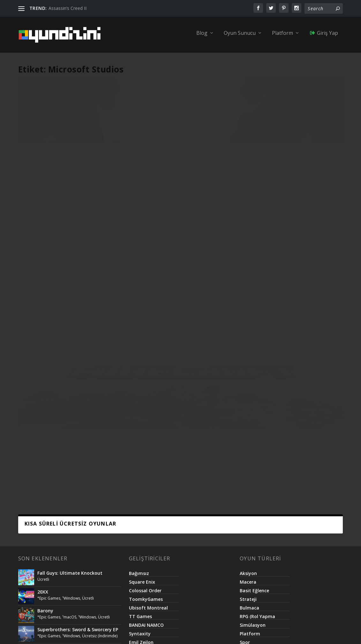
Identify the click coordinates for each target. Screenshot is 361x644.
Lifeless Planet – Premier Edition (73, 407)
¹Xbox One (93, 171)
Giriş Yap (324, 37)
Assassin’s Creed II (68, 8)
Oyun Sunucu (240, 37)
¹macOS (69, 335)
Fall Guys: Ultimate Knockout (70, 291)
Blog (202, 37)
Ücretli (30, 178)
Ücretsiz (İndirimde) (100, 354)
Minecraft (260, 164)
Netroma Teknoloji (168, 632)
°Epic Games (49, 317)
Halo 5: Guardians (48, 164)
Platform (282, 37)
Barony (45, 329)
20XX (43, 310)
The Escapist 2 (53, 388)
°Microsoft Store (66, 171)
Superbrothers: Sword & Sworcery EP (78, 348)
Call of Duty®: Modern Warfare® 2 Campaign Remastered (76, 370)
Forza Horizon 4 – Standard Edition (172, 167)
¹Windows (71, 317)
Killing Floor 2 (52, 426)
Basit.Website (208, 632)
